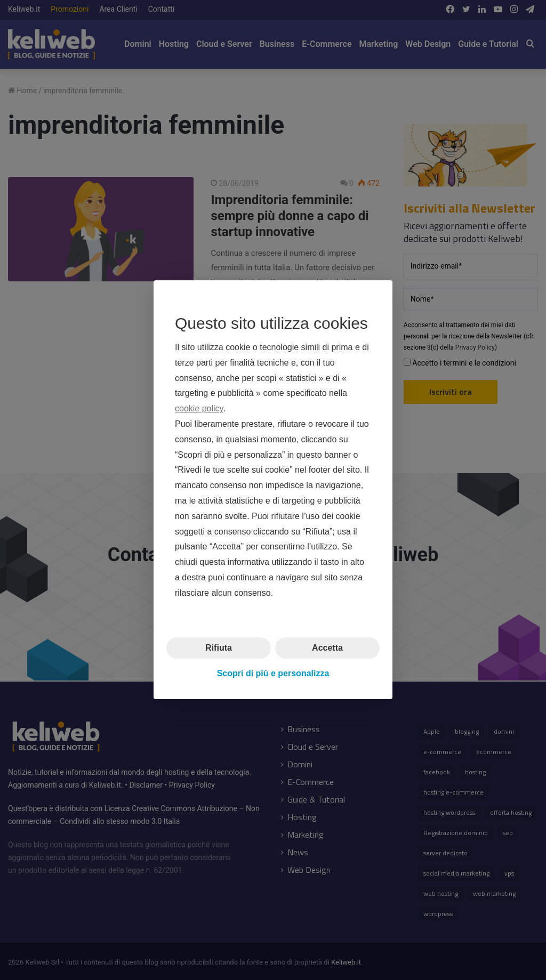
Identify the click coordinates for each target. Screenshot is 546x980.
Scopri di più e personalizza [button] (273, 673)
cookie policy (199, 409)
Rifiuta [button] (219, 648)
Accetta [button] (327, 648)
